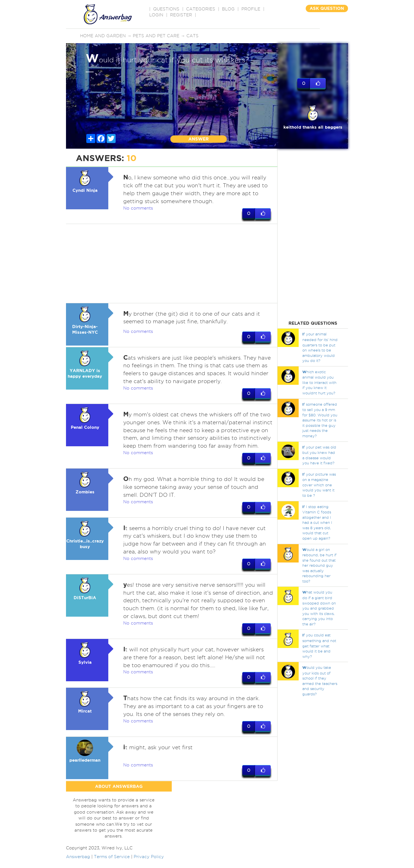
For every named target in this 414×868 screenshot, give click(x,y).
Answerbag (78, 865)
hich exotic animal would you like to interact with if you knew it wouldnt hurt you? (319, 382)
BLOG (228, 9)
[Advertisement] (172, 263)
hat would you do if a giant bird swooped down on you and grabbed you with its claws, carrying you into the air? (319, 608)
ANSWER (199, 139)
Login (156, 15)
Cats (192, 36)
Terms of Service (112, 865)
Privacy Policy (149, 865)
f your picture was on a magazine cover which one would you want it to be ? (319, 485)
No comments (138, 208)
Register (181, 15)
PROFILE (251, 9)
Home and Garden (103, 36)
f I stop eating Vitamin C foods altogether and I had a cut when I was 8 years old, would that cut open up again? (317, 522)
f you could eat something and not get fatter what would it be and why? (319, 646)
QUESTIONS (166, 9)
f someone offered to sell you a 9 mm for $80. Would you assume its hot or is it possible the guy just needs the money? (320, 420)
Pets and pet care (156, 36)
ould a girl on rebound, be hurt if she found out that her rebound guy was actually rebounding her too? (319, 565)
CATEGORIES (201, 9)
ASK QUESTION (327, 8)
